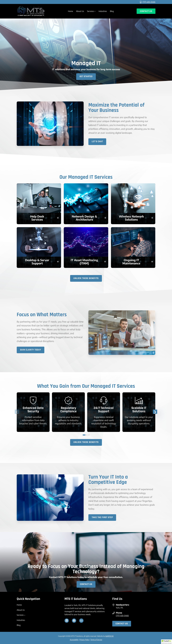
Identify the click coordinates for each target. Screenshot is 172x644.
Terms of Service (96, 640)
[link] (33, 412)
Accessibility (74, 640)
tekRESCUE (109, 636)
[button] (39, 218)
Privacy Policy (84, 640)
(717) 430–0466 (149, 2)
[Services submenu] (95, 11)
